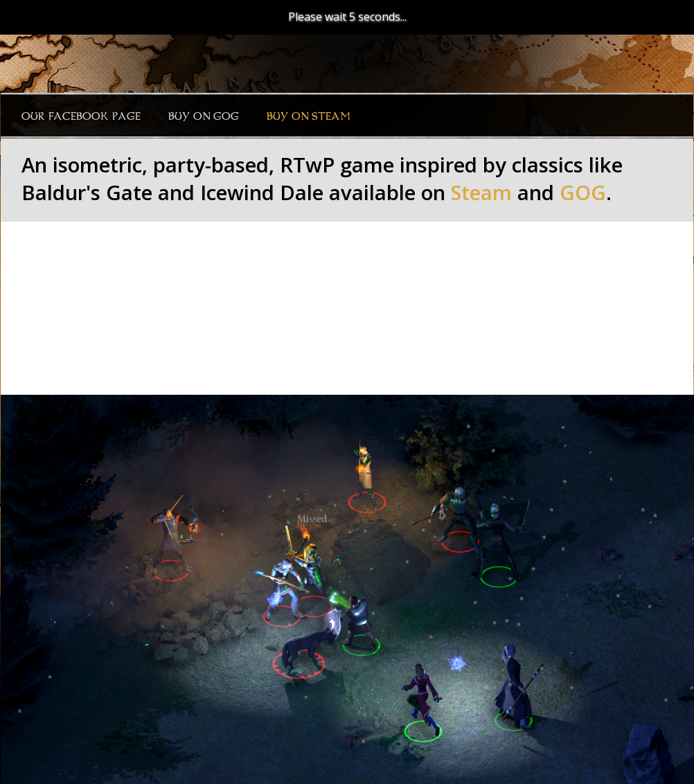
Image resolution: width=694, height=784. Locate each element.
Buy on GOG (204, 116)
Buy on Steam (309, 116)
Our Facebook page (81, 116)
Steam (481, 193)
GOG (583, 193)
